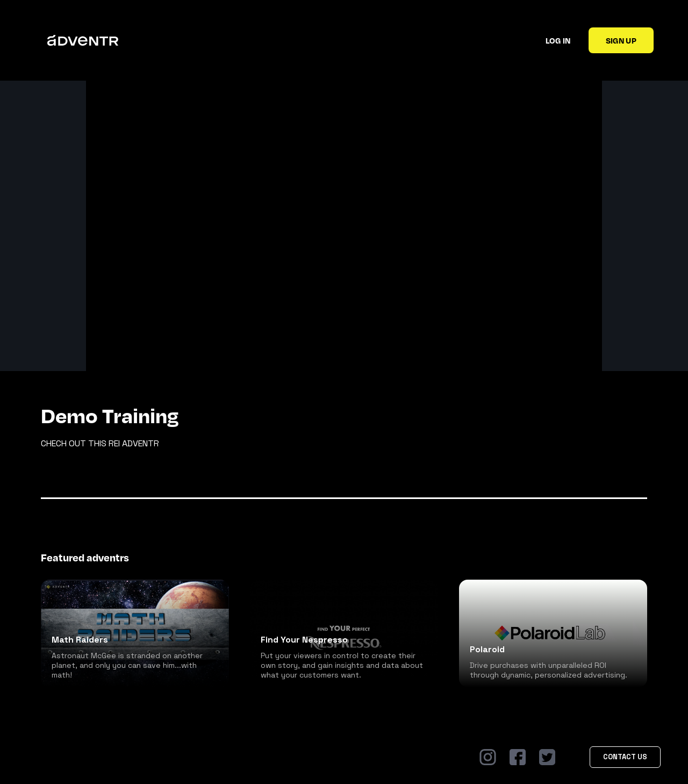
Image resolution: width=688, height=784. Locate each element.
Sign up (621, 40)
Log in (558, 40)
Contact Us (625, 757)
